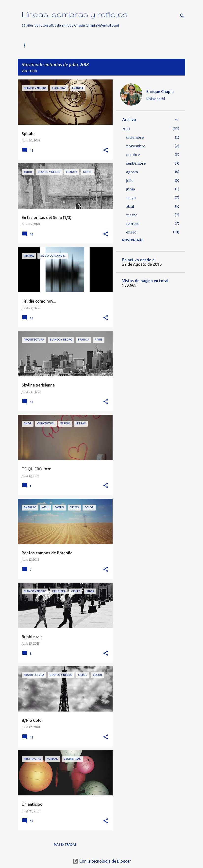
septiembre (136, 163)
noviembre (136, 146)
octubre (133, 155)
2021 (126, 129)
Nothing (91, 45)
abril (130, 206)
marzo (132, 215)
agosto (132, 172)
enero (131, 232)
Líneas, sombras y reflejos (75, 14)
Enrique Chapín (160, 92)
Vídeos (155, 45)
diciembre (135, 138)
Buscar (67, 45)
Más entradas (65, 845)
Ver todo (29, 71)
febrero (133, 224)
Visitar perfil (156, 99)
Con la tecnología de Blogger (102, 861)
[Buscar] (182, 16)
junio (131, 189)
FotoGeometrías (124, 45)
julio (130, 181)
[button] (106, 150)
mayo (131, 198)
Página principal (36, 45)
